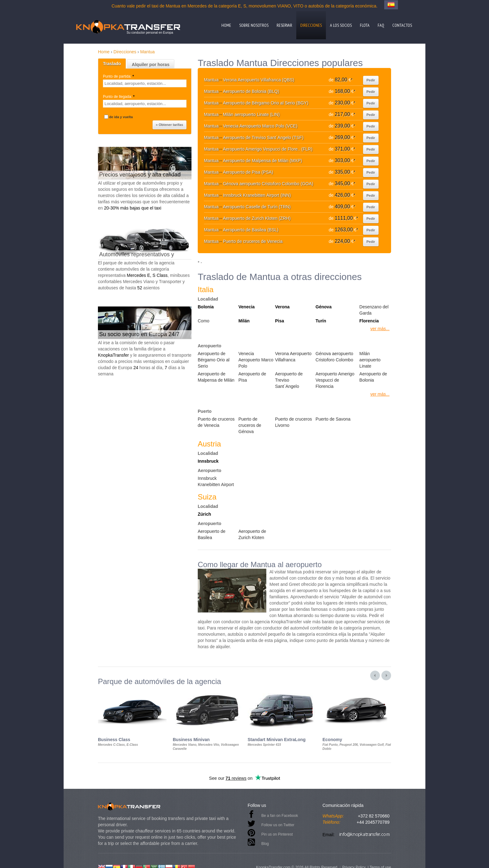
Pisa (280, 321)
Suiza (207, 497)
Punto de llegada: (119, 97)
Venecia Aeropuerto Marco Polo (256, 360)
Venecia (247, 307)
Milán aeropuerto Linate (370, 360)
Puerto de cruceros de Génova (250, 425)
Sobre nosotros (254, 25)
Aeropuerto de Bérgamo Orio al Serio (214, 360)
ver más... (380, 329)
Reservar (284, 25)
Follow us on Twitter (278, 825)
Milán (244, 321)
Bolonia (206, 307)
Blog (265, 844)
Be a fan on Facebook (280, 816)
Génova (324, 307)
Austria (209, 444)
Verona (282, 307)
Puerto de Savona (333, 419)
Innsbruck (208, 461)
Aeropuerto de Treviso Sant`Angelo (289, 380)
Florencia (369, 321)
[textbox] (145, 83)
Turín (321, 321)
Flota (365, 25)
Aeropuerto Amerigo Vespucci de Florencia (335, 380)
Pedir (371, 80)
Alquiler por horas (151, 65)
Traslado (112, 64)
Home (226, 25)
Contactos (402, 25)
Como (203, 321)
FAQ (381, 25)
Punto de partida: (119, 76)
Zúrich (204, 514)
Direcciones (311, 25)
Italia (206, 289)
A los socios (341, 25)
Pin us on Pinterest (277, 834)
